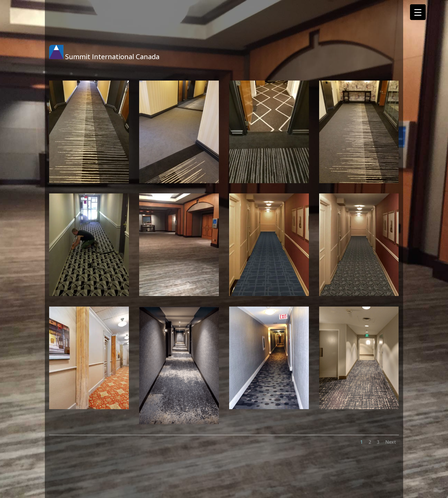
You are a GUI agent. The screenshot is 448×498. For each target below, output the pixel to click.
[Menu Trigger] (418, 12)
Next (391, 442)
